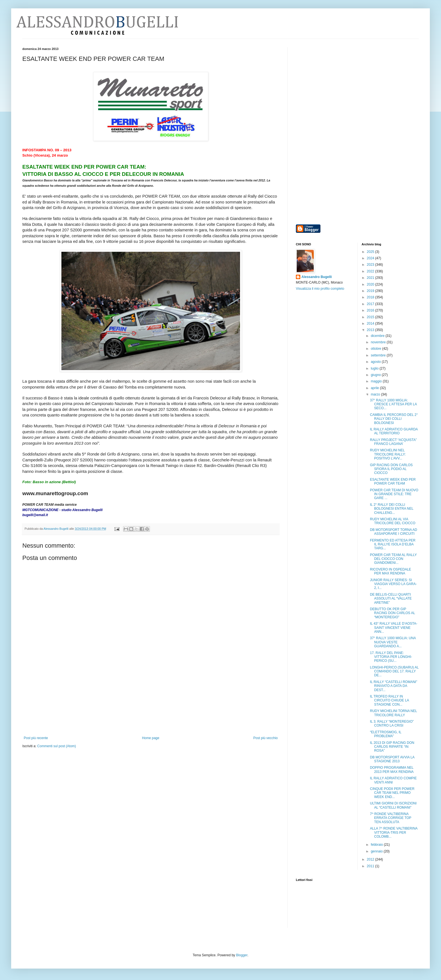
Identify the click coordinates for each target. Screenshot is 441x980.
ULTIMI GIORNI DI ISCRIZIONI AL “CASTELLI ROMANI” (393, 805)
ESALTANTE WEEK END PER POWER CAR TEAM (393, 481)
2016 (371, 310)
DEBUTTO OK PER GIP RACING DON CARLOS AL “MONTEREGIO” (392, 613)
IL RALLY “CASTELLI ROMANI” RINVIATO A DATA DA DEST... (393, 686)
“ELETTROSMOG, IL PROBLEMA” (385, 734)
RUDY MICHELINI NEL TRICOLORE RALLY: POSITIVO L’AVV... (388, 454)
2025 (371, 252)
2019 (371, 291)
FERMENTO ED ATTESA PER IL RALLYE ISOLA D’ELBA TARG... (393, 544)
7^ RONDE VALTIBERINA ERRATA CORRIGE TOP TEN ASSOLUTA (390, 818)
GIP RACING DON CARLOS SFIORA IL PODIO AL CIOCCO (391, 469)
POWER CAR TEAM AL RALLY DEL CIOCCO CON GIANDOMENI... (393, 559)
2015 (371, 317)
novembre (379, 342)
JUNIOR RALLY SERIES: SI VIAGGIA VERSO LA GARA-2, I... (393, 584)
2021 (371, 278)
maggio (377, 381)
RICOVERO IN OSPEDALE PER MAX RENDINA (390, 571)
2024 (371, 258)
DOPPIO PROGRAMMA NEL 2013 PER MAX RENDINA (392, 770)
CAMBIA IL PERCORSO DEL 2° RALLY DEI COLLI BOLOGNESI (394, 419)
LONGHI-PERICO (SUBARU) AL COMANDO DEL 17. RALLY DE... (394, 671)
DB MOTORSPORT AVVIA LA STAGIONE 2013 (392, 759)
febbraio (377, 845)
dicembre (378, 336)
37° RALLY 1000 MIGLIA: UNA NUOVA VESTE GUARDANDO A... (393, 642)
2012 (371, 859)
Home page (151, 738)
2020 (371, 284)
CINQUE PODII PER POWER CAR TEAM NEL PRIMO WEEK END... (392, 793)
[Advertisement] (151, 708)
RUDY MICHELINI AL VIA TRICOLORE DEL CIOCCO (393, 521)
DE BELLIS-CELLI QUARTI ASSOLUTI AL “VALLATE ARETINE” (391, 599)
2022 (371, 271)
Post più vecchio (266, 738)
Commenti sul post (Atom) (57, 746)
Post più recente (36, 738)
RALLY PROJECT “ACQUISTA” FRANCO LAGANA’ (393, 442)
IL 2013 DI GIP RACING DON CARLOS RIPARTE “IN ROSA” (392, 747)
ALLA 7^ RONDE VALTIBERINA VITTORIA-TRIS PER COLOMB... (394, 832)
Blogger (242, 955)
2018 (371, 297)
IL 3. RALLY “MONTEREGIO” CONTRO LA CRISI (392, 723)
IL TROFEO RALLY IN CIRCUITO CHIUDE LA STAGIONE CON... (389, 700)
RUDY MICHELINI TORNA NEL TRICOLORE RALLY (393, 713)
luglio (375, 368)
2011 (371, 866)
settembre (379, 355)
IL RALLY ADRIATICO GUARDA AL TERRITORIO (394, 431)
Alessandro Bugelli (317, 277)
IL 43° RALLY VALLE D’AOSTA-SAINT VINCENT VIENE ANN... (394, 628)
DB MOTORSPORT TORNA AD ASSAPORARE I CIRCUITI (393, 532)
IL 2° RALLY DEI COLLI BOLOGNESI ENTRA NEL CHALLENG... (391, 509)
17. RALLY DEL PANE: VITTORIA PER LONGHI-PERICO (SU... (391, 657)
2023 (371, 265)
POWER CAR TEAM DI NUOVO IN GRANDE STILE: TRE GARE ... (394, 494)
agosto (376, 362)
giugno (376, 375)
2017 (371, 304)
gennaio (377, 851)
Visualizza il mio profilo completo (320, 289)
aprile (375, 388)
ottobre (376, 349)
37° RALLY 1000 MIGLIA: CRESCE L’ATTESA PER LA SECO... (393, 404)
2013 (371, 330)
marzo (376, 394)
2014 (371, 324)
